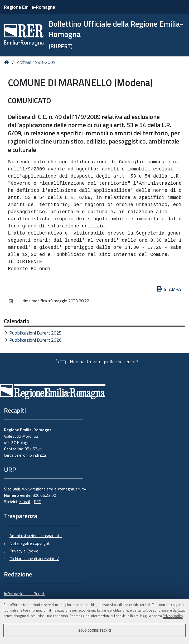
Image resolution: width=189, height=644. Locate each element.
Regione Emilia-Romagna (30, 7)
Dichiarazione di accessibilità (34, 559)
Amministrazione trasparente (36, 536)
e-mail (24, 502)
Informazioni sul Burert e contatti (24, 597)
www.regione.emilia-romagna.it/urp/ (54, 489)
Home (8, 62)
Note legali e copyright (30, 543)
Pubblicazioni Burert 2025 (35, 333)
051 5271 (33, 449)
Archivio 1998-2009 (36, 62)
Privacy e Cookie (24, 551)
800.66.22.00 (44, 495)
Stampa (169, 289)
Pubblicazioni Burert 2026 (35, 340)
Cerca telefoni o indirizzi (25, 455)
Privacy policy (173, 616)
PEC (37, 502)
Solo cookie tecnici (95, 630)
